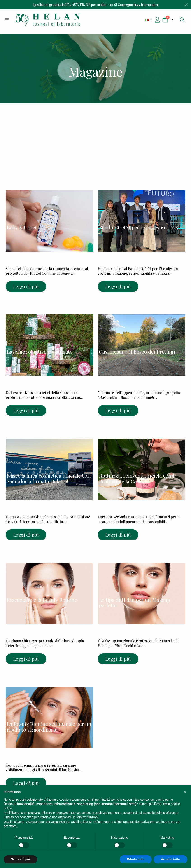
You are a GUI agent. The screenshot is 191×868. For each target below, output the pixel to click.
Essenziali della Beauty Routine (42, 600)
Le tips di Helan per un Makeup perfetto (134, 603)
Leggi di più (26, 286)
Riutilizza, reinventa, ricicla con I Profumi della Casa (137, 478)
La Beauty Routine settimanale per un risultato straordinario (49, 727)
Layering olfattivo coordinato (40, 352)
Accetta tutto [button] (170, 859)
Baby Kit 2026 (22, 227)
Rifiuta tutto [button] (136, 859)
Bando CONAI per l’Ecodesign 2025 (139, 227)
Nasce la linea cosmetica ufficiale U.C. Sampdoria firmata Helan (49, 478)
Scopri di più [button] (20, 859)
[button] (185, 792)
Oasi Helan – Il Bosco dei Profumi (137, 352)
